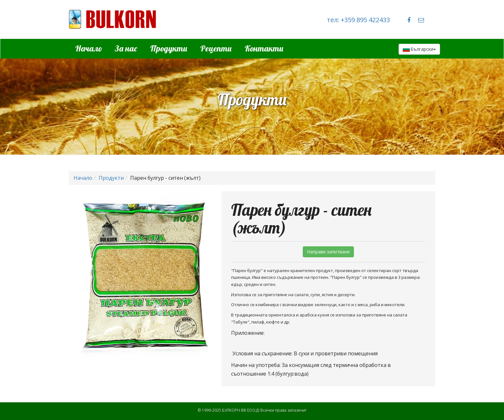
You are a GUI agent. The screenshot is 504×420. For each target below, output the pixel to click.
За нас (126, 48)
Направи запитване (328, 252)
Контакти (264, 48)
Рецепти (216, 48)
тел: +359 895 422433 (358, 20)
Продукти (169, 48)
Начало (89, 48)
